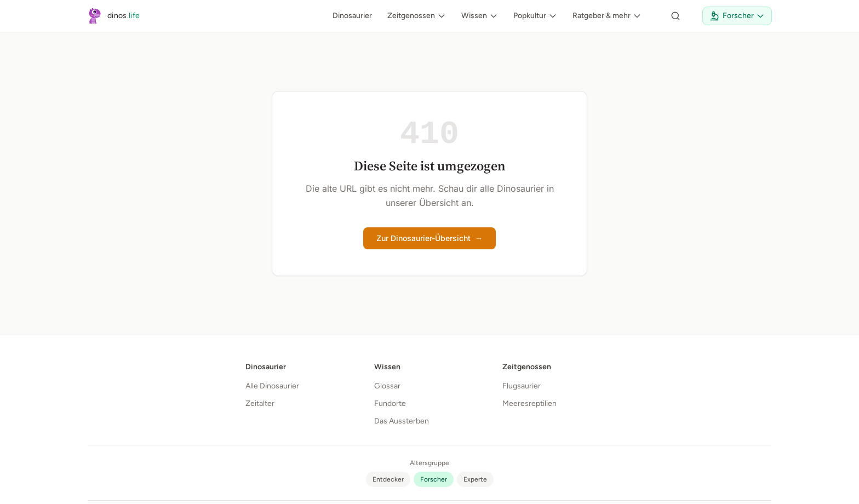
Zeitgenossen (417, 16)
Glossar (387, 386)
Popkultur (535, 16)
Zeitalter (260, 403)
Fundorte (390, 403)
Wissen (480, 16)
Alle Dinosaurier (272, 386)
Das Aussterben (402, 421)
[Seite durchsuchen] (675, 16)
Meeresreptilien (529, 403)
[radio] (388, 479)
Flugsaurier (522, 386)
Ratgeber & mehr (607, 16)
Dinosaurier (352, 16)
